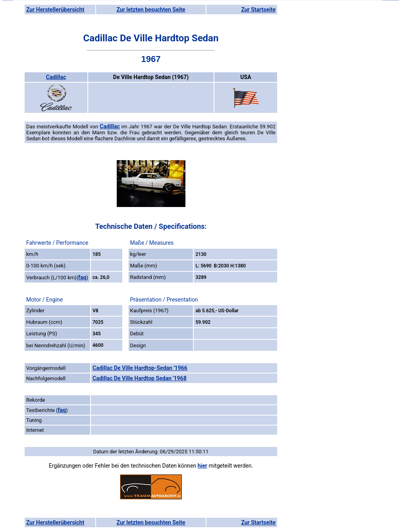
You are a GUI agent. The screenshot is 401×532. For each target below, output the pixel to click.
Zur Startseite (258, 10)
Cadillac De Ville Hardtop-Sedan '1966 (140, 368)
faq (82, 277)
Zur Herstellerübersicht (55, 10)
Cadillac (56, 77)
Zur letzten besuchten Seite (151, 10)
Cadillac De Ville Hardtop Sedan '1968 (140, 378)
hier (202, 466)
